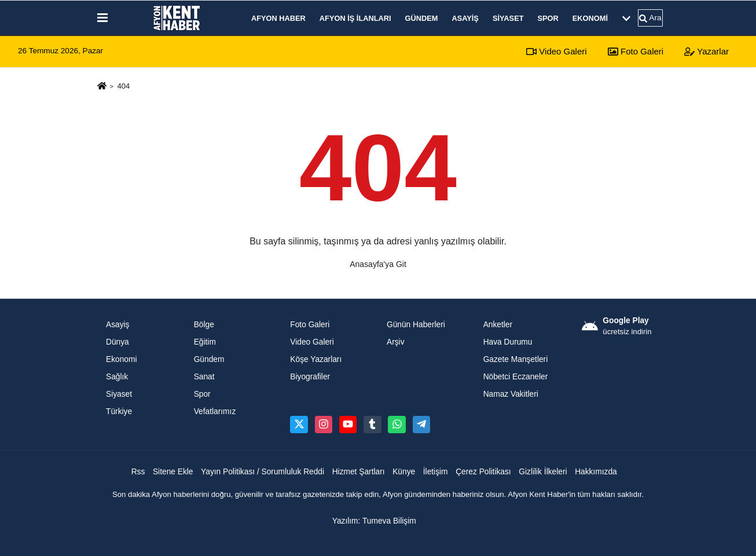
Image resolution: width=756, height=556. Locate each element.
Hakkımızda (596, 472)
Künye (404, 472)
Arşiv (396, 342)
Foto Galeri (636, 51)
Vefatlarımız (215, 411)
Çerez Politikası (483, 472)
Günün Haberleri (416, 325)
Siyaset (508, 18)
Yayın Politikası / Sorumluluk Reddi (263, 472)
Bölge (204, 325)
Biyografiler (310, 377)
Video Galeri (556, 51)
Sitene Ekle (173, 472)
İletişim (436, 472)
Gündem (422, 18)
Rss (138, 472)
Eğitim (205, 342)
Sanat (204, 377)
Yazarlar (707, 51)
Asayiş (465, 18)
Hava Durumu (508, 342)
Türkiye (119, 411)
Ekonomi (590, 18)
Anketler (498, 325)
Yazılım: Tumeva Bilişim (374, 521)
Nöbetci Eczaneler (516, 377)
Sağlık (117, 377)
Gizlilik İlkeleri (543, 472)
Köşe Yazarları (316, 359)
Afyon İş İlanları (355, 18)
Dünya (118, 342)
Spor (548, 18)
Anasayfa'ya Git (378, 264)
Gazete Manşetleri (516, 359)
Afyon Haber (278, 18)
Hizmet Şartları (359, 472)
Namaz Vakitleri (511, 394)
